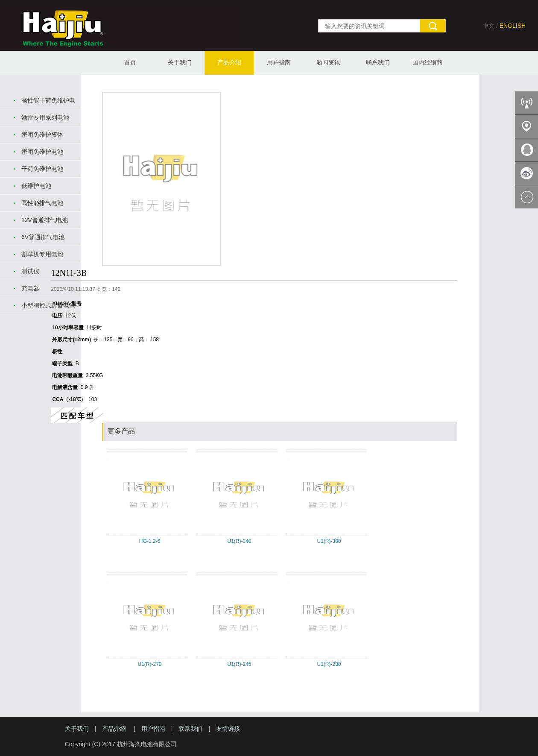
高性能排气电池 (42, 203)
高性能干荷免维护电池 (48, 103)
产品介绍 (229, 62)
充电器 (30, 288)
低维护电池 (36, 186)
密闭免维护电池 (42, 152)
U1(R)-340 (239, 541)
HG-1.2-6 (150, 541)
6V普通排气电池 (43, 237)
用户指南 (279, 62)
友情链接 (228, 729)
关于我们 (180, 62)
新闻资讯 (328, 62)
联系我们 (378, 62)
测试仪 (30, 271)
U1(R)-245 (239, 664)
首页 (130, 62)
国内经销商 (427, 62)
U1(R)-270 (149, 664)
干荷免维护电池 (42, 169)
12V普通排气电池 (45, 220)
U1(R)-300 (329, 541)
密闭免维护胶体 (42, 135)
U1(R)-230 (329, 664)
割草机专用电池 (42, 254)
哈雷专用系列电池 (45, 117)
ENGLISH (513, 26)
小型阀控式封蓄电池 (48, 305)
